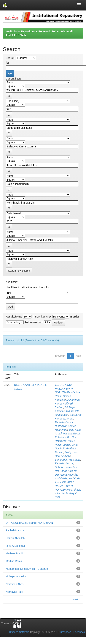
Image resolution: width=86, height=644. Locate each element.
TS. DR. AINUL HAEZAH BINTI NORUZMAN (64, 389)
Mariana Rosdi (71, 434)
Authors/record (34, 322)
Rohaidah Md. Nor (66, 437)
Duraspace (65, 632)
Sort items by (43, 317)
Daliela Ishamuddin (66, 467)
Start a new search (19, 271)
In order (74, 317)
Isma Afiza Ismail (16, 546)
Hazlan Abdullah (15, 538)
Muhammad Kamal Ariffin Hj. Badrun (68, 404)
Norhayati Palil (14, 592)
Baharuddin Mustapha (68, 460)
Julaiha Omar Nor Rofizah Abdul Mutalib (67, 448)
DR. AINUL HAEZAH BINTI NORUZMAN (65, 486)
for (8, 63)
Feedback (79, 632)
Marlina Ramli (14, 561)
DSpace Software (19, 632)
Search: (11, 58)
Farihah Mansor (64, 422)
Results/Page (14, 317)
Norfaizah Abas (15, 584)
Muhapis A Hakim (16, 576)
